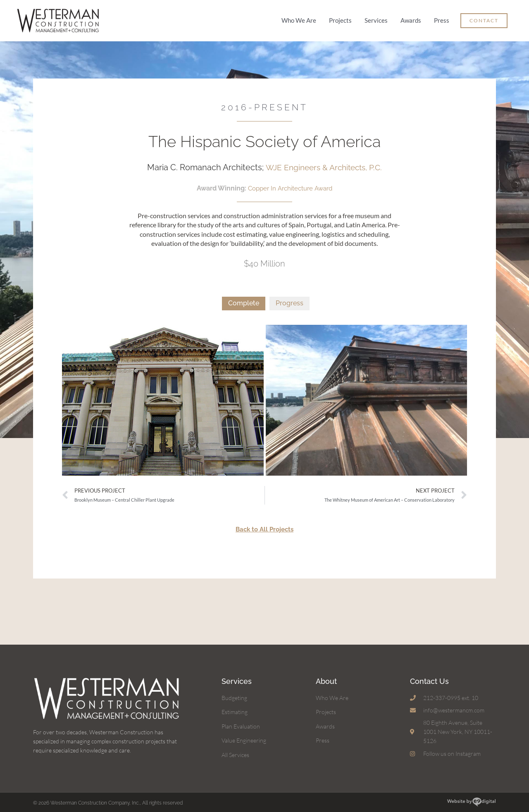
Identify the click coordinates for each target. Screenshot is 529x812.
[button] (484, 20)
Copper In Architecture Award (290, 185)
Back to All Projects (264, 526)
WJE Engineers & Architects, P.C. (324, 165)
